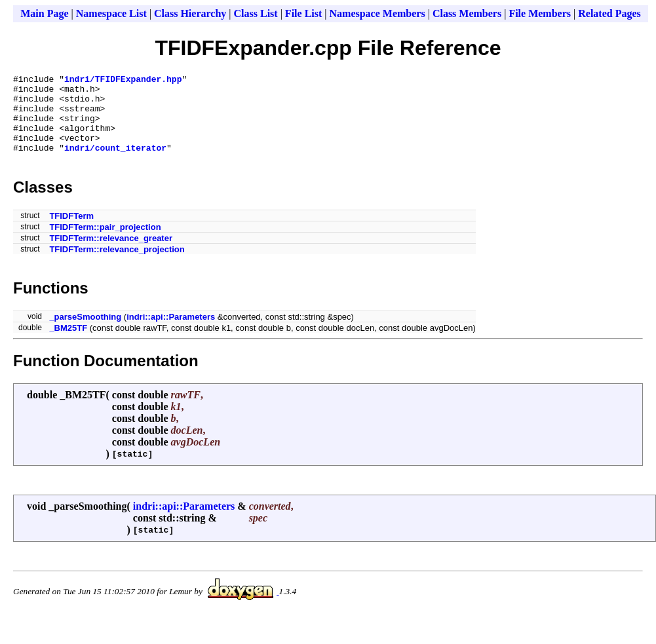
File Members (540, 13)
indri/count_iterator (115, 163)
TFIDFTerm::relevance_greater (111, 254)
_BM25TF (68, 344)
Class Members (467, 13)
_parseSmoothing (85, 332)
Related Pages (609, 13)
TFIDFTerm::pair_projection (105, 243)
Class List (256, 13)
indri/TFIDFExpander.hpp (123, 81)
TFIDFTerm (71, 232)
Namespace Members (377, 13)
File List (303, 13)
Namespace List (111, 13)
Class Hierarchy (190, 13)
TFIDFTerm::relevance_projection (117, 265)
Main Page (44, 13)
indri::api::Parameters (171, 332)
